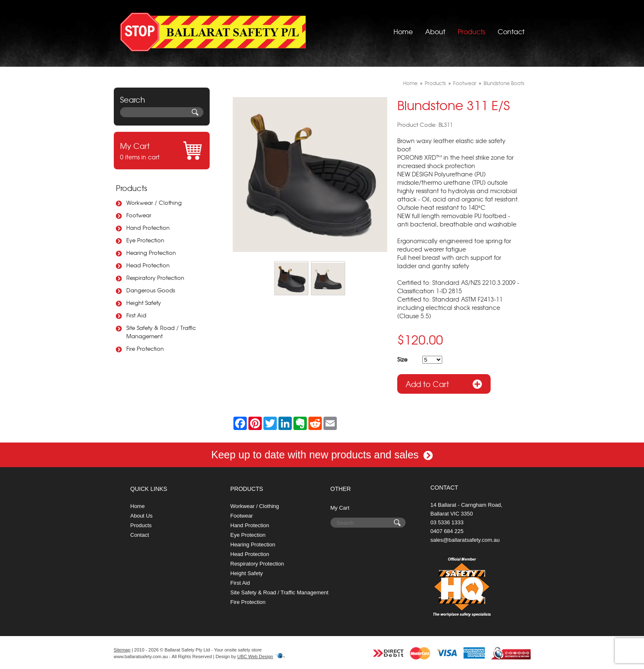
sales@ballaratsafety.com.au (465, 540)
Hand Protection (148, 228)
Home (403, 31)
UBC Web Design (255, 656)
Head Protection (148, 265)
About (435, 31)
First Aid (136, 315)
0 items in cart (162, 151)
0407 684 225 (447, 531)
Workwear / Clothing (154, 202)
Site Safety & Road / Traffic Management (161, 332)
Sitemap (122, 650)
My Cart (340, 508)
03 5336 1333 (447, 522)
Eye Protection (145, 240)
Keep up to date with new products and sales (322, 455)
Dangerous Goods (151, 290)
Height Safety (144, 303)
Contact (511, 31)
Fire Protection (145, 348)
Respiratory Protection (155, 278)
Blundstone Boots (504, 83)
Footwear (139, 215)
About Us (142, 516)
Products (471, 31)
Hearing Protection (151, 253)
